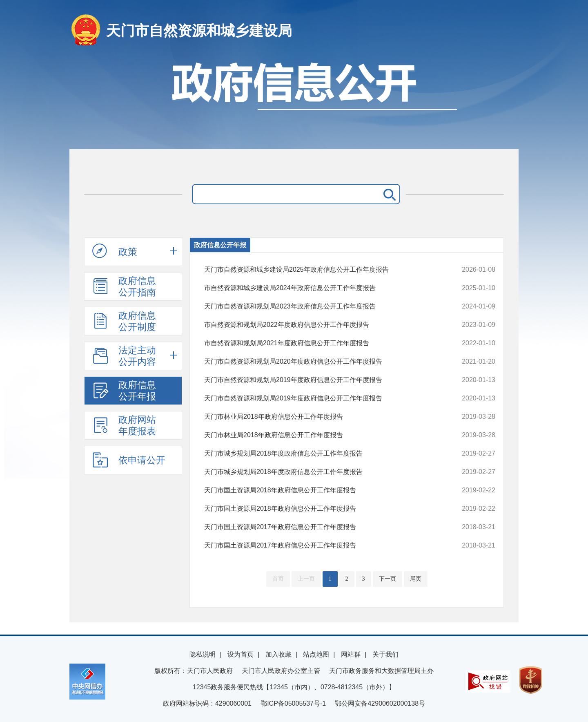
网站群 (351, 654)
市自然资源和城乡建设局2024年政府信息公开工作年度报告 (322, 288)
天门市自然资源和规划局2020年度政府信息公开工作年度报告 (322, 362)
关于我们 (385, 654)
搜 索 (388, 194)
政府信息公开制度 (124, 321)
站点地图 (316, 654)
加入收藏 (278, 654)
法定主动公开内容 (124, 356)
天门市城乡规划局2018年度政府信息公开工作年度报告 (322, 454)
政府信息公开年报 (124, 391)
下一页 (388, 579)
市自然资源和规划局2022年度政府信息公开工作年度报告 (322, 325)
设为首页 (241, 654)
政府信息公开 (294, 101)
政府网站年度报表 (124, 425)
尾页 (416, 579)
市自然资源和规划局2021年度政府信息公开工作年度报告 (322, 343)
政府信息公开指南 (124, 286)
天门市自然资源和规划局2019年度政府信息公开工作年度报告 (322, 380)
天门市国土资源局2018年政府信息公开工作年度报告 (322, 490)
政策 (115, 251)
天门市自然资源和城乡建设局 (199, 30)
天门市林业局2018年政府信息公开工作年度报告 (322, 417)
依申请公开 (129, 460)
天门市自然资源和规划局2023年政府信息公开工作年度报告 (322, 306)
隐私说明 (203, 654)
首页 (278, 579)
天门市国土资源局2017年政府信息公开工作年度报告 (322, 527)
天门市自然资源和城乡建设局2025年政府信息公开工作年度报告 (322, 270)
